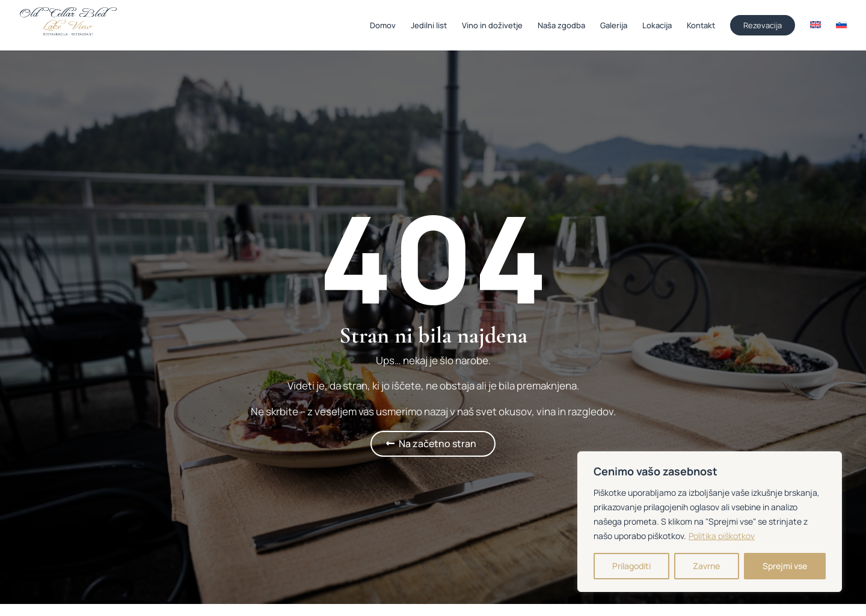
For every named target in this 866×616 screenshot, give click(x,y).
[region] (710, 522)
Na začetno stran (438, 444)
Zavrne (706, 566)
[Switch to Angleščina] (815, 35)
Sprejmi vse (785, 566)
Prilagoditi (631, 566)
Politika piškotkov (722, 536)
